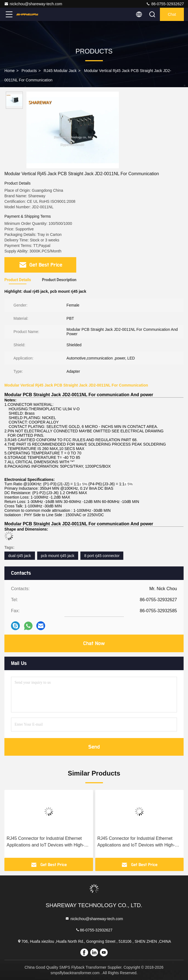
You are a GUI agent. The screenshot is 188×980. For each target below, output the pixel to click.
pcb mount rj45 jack (58, 556)
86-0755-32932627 (165, 4)
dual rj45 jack (20, 556)
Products (29, 71)
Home (9, 71)
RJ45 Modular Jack (60, 71)
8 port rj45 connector (102, 556)
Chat (172, 14)
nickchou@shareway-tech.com (33, 4)
